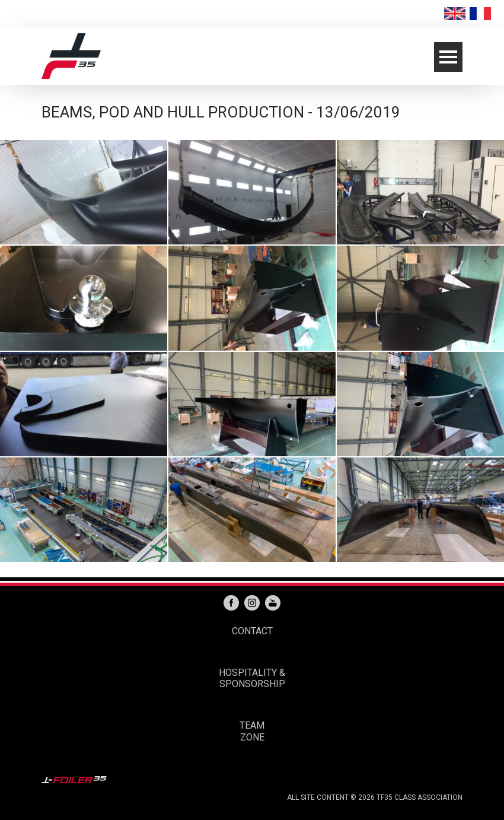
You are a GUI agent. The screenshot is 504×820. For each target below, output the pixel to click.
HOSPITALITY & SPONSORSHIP (252, 678)
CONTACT (252, 631)
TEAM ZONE (252, 731)
